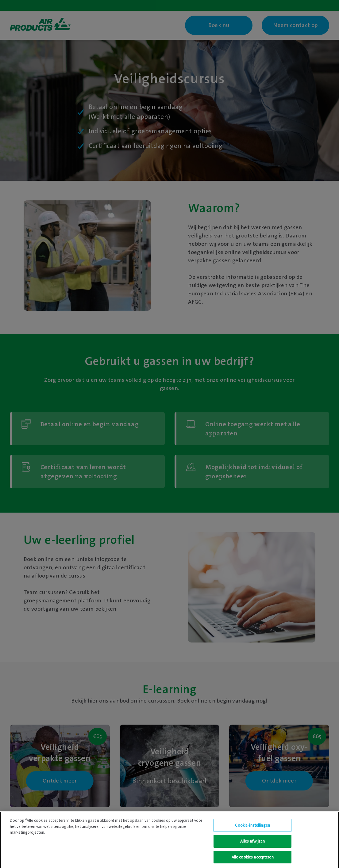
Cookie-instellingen (252, 827)
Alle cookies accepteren (253, 859)
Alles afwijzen (252, 843)
